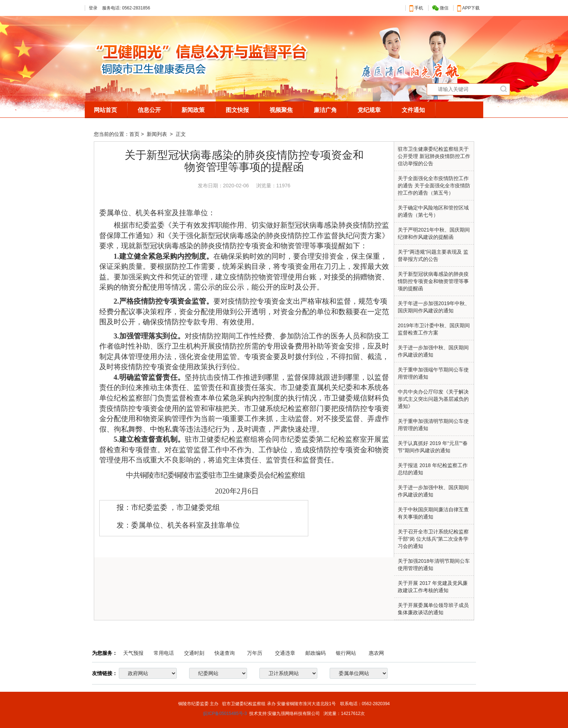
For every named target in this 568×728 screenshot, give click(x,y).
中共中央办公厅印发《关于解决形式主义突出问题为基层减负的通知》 (433, 399)
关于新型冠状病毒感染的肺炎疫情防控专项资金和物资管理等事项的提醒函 (433, 281)
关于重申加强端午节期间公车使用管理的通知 (433, 373)
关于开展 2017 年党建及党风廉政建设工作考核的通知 (433, 587)
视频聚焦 (281, 110)
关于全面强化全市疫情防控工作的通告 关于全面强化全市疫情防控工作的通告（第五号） (434, 186)
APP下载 (468, 8)
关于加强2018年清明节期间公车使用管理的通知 (434, 565)
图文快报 (237, 110)
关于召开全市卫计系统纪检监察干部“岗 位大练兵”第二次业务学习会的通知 (433, 539)
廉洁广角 (325, 110)
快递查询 (225, 653)
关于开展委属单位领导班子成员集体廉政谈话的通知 (433, 609)
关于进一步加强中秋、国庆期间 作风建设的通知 (433, 351)
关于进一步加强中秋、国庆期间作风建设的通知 (433, 491)
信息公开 (149, 110)
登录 (93, 8)
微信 (440, 8)
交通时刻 (194, 653)
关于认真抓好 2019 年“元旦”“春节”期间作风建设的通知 (433, 447)
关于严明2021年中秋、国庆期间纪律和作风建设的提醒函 (434, 233)
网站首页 (105, 110)
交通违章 (285, 653)
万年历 (255, 653)
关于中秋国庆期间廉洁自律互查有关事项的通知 (433, 513)
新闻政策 (193, 110)
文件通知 (413, 110)
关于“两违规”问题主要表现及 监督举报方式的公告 (433, 255)
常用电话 (164, 653)
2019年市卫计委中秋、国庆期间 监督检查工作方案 (434, 329)
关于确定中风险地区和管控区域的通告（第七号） (433, 211)
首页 (134, 134)
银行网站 (346, 653)
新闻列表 (158, 134)
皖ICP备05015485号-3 (225, 714)
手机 (416, 8)
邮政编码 (316, 653)
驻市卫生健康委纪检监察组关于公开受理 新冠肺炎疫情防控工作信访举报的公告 (434, 156)
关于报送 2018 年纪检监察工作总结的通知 (433, 469)
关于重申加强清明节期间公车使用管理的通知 (433, 425)
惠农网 (376, 653)
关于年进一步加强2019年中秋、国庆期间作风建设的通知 (434, 307)
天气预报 (133, 653)
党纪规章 (369, 110)
